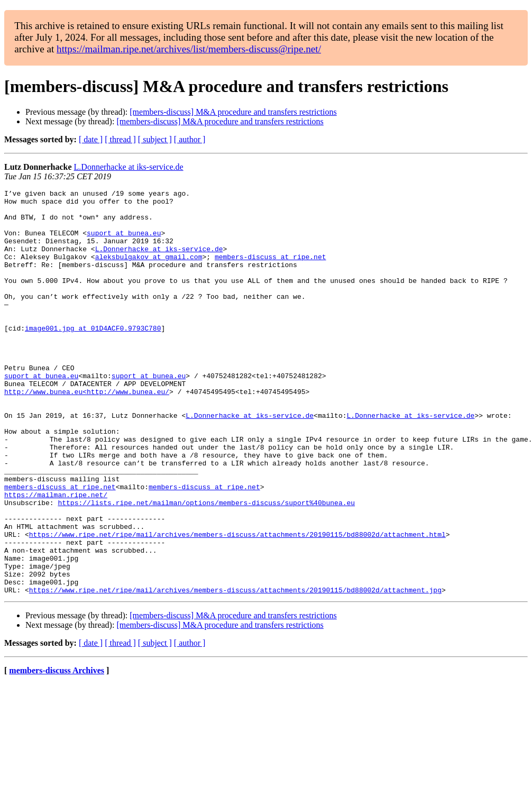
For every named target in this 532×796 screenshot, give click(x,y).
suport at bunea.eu (124, 242)
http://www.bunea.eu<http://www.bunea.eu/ (87, 433)
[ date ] (91, 139)
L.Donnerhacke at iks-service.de (129, 167)
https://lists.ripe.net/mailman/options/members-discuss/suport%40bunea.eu (206, 566)
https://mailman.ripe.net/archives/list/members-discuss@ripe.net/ (189, 49)
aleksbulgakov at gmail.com (149, 271)
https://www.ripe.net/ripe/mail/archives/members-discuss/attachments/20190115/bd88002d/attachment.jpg (235, 671)
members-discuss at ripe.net (270, 271)
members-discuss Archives (57, 751)
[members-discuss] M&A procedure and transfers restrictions (233, 112)
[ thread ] (120, 139)
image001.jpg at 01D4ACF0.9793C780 (93, 356)
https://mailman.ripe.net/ (56, 556)
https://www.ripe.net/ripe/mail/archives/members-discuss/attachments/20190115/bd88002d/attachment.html (237, 604)
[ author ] (190, 139)
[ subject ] (155, 139)
